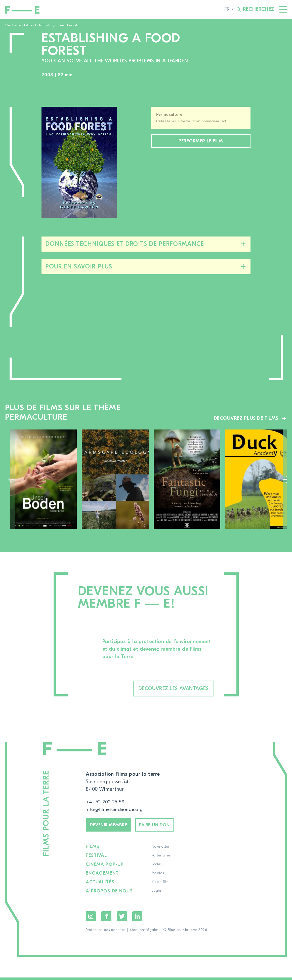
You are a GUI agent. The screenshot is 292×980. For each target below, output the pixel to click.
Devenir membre (111, 827)
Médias (158, 876)
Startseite (13, 25)
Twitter (122, 919)
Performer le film (201, 142)
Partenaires (161, 858)
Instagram (91, 919)
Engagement (102, 876)
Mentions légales (144, 932)
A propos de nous (109, 894)
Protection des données (105, 932)
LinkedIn (137, 919)
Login (157, 894)
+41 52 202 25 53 (106, 803)
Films (28, 25)
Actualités (100, 885)
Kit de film (161, 885)
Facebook (106, 919)
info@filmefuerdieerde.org (116, 810)
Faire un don (163, 827)
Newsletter (161, 850)
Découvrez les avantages (165, 689)
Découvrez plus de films (245, 418)
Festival (96, 858)
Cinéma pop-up (105, 867)
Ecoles (157, 867)
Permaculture (169, 114)
